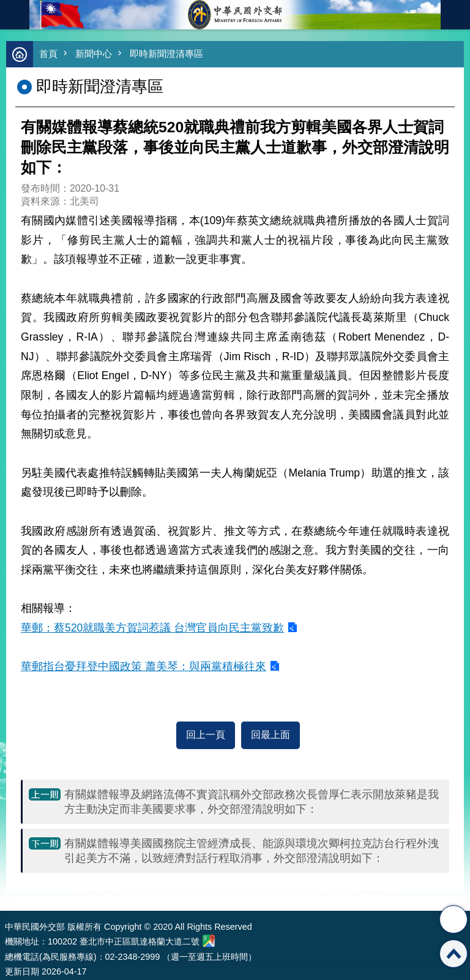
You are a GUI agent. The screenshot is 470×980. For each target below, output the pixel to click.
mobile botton (15, 15)
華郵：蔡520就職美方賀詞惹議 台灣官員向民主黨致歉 (152, 628)
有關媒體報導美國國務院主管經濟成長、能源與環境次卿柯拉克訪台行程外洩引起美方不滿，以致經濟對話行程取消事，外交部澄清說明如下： (252, 851)
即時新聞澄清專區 (166, 54)
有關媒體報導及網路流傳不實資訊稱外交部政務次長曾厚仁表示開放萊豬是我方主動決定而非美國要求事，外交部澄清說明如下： (252, 802)
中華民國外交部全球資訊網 (235, 15)
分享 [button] (453, 919)
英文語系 (455, 15)
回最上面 (270, 735)
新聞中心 (94, 54)
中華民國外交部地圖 (209, 941)
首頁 (48, 54)
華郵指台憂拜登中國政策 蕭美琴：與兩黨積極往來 (144, 666)
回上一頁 (206, 735)
